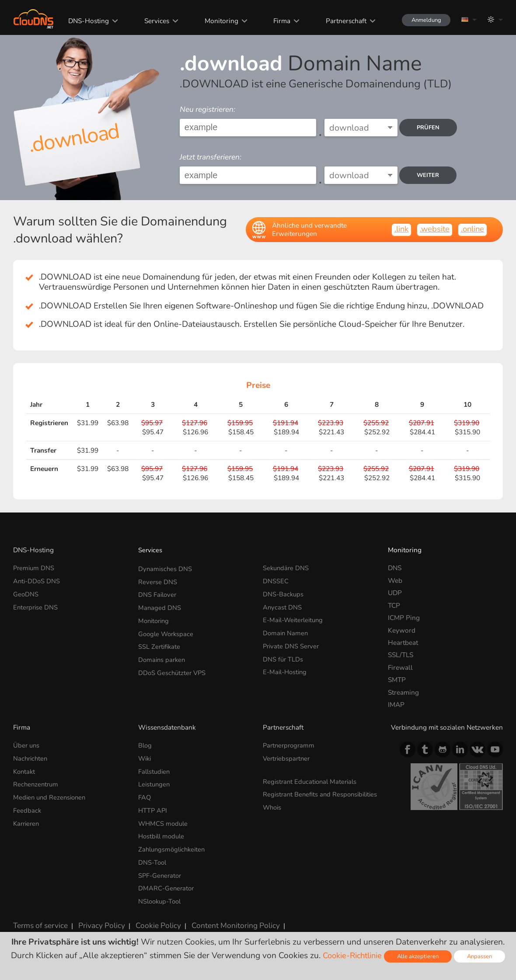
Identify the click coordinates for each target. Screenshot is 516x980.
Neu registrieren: (207, 109)
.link (398, 229)
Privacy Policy (94, 917)
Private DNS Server (292, 642)
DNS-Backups (284, 593)
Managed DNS (160, 605)
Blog (145, 745)
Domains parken (163, 655)
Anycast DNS (282, 605)
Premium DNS (35, 568)
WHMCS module (164, 820)
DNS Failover (158, 593)
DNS (395, 568)
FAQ (145, 795)
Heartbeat (403, 642)
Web (395, 580)
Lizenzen (281, 917)
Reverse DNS (158, 580)
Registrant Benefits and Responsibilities (298, 796)
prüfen (431, 127)
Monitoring (213, 21)
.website (432, 229)
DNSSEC (276, 580)
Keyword (402, 630)
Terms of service (38, 917)
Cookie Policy (146, 917)
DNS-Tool (153, 857)
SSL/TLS (401, 655)
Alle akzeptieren (419, 956)
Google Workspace (167, 630)
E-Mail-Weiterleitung (295, 618)
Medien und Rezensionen (51, 795)
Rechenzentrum (37, 782)
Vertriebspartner (288, 757)
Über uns (27, 745)
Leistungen (155, 782)
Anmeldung (421, 20)
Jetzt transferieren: (211, 157)
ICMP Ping (404, 618)
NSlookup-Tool (161, 894)
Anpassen (482, 956)
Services (149, 21)
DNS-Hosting (82, 21)
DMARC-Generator (167, 882)
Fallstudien (155, 770)
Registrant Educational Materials (312, 780)
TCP (394, 605)
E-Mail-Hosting (286, 667)
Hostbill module (163, 832)
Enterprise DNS (36, 605)
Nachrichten (31, 757)
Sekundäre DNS (287, 568)
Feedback (27, 807)
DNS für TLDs (283, 655)
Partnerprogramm (290, 745)
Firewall (400, 667)
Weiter (431, 175)
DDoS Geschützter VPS (173, 667)
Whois (273, 813)
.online (472, 229)
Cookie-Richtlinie (351, 956)
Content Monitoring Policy (217, 917)
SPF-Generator (161, 869)
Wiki (145, 757)
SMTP (397, 680)
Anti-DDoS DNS (37, 580)
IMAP (396, 705)
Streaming (403, 692)
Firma (274, 21)
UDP (395, 593)
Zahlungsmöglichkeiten (174, 844)
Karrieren (27, 820)
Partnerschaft (337, 21)
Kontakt (25, 770)
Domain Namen (286, 630)
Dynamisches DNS (166, 568)
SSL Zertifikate (160, 642)
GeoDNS (26, 593)
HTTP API (153, 807)
